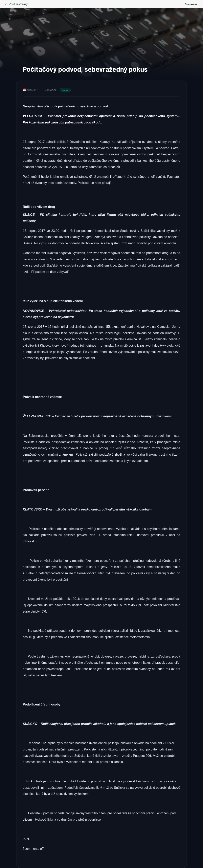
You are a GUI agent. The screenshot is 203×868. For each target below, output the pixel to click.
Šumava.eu (192, 4)
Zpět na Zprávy (16, 4)
